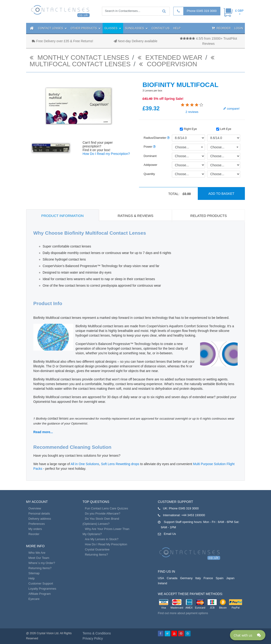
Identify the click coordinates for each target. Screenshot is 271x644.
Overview (35, 508)
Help (177, 28)
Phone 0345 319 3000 (202, 11)
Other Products (86, 28)
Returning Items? (40, 568)
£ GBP (239, 11)
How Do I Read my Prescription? (106, 154)
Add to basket (221, 194)
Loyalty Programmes (42, 589)
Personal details (39, 513)
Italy (198, 578)
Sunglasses (136, 28)
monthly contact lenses (79, 57)
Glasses (113, 28)
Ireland (163, 583)
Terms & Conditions (97, 633)
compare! (231, 109)
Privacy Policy (93, 638)
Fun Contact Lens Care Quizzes (106, 508)
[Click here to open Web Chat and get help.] (248, 635)
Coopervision (168, 64)
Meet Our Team (39, 558)
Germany (186, 578)
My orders (35, 529)
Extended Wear (170, 57)
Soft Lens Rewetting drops (120, 464)
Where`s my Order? (42, 563)
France (208, 578)
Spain (220, 578)
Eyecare (34, 599)
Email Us (170, 534)
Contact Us (161, 28)
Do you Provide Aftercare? (103, 513)
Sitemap (34, 573)
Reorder (221, 28)
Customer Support (41, 583)
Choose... (182, 147)
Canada (172, 578)
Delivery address (40, 519)
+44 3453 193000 (193, 515)
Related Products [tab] (208, 216)
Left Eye (224, 129)
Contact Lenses (52, 28)
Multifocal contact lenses (123, 61)
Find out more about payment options (183, 613)
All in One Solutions (85, 464)
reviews (192, 112)
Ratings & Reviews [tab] (135, 216)
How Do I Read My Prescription (106, 544)
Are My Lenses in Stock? (102, 539)
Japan (230, 578)
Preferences (37, 524)
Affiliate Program (40, 594)
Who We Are (37, 553)
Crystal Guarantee (97, 549)
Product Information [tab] (63, 216)
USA (161, 578)
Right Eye (188, 129)
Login (239, 28)
